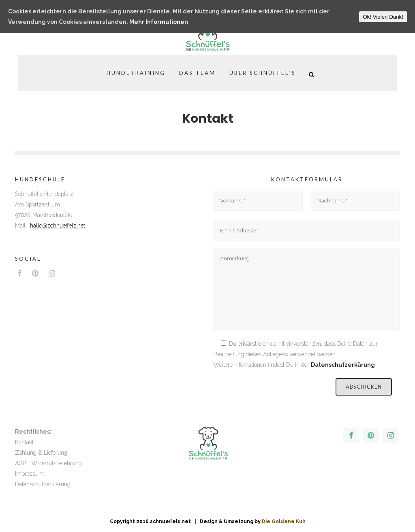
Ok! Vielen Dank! (383, 17)
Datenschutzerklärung (43, 484)
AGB (21, 463)
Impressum (29, 474)
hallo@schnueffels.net (58, 226)
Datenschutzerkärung (343, 365)
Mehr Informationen (159, 22)
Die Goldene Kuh (284, 521)
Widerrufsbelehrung (57, 463)
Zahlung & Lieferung (41, 453)
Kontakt (24, 442)
